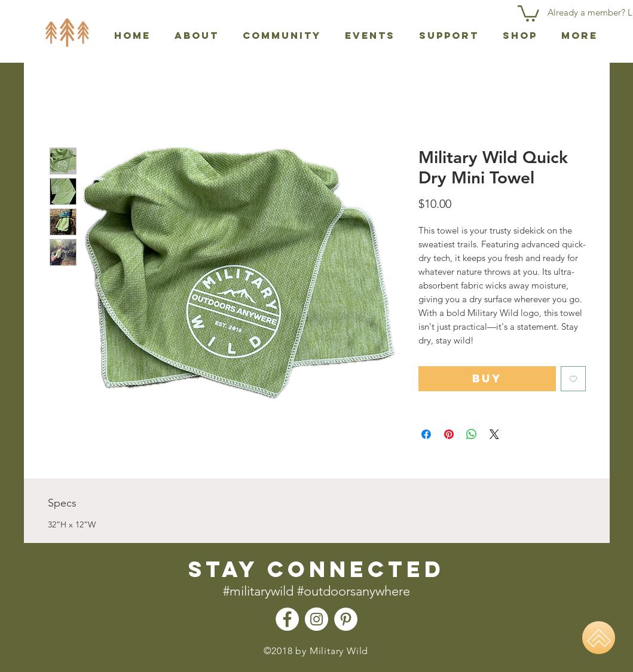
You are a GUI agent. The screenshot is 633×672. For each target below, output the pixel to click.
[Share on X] (494, 434)
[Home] (599, 638)
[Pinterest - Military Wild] (346, 619)
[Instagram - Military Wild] (316, 619)
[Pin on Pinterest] (449, 434)
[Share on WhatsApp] (472, 434)
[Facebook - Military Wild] (287, 619)
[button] (528, 13)
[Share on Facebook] (426, 434)
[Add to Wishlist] (573, 379)
